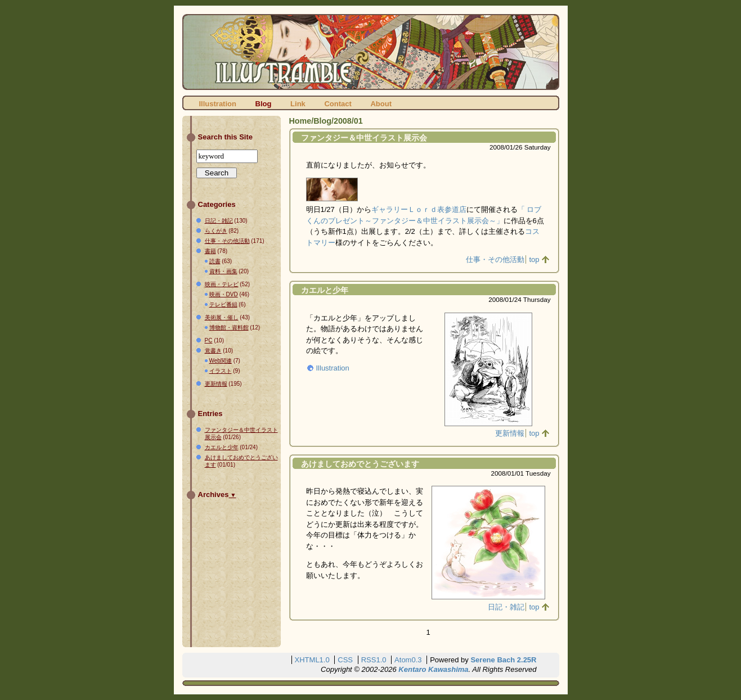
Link (298, 104)
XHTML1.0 (312, 660)
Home (300, 121)
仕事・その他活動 (495, 259)
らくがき (216, 231)
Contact (338, 104)
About (381, 104)
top (534, 259)
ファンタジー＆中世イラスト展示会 (364, 138)
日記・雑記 (506, 607)
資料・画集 (223, 271)
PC (209, 340)
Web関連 (221, 361)
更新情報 (510, 433)
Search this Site (226, 137)
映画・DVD (224, 294)
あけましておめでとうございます (360, 464)
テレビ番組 (223, 304)
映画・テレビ (222, 284)
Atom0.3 (408, 660)
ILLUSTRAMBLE (371, 52)
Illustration (218, 104)
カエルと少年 (325, 290)
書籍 (210, 251)
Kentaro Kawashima (433, 669)
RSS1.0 (374, 660)
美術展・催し (222, 317)
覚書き (213, 351)
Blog (264, 104)
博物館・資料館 (229, 328)
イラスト (221, 371)
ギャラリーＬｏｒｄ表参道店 (419, 209)
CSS (345, 660)
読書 (215, 261)
